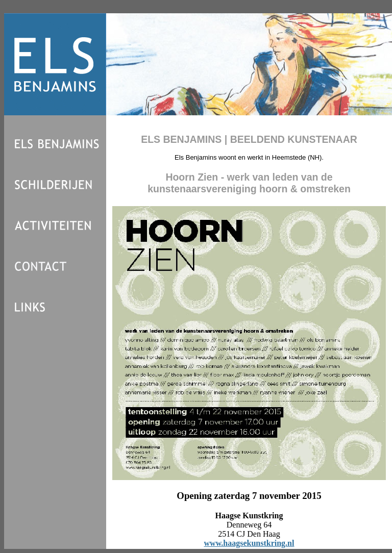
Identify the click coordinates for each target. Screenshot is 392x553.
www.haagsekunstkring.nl (249, 543)
